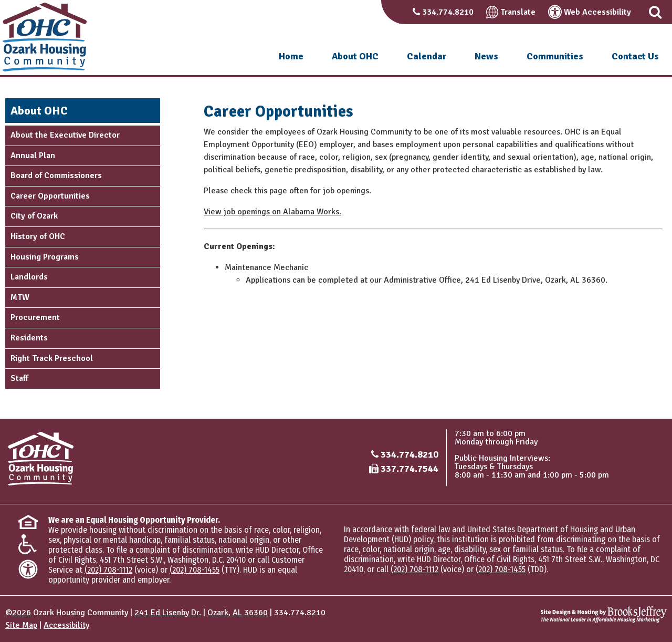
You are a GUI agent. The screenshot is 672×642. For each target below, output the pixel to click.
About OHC (355, 56)
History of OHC (38, 236)
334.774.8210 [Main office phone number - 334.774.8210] (409, 454)
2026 (22, 613)
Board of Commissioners (56, 175)
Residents (29, 338)
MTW (20, 297)
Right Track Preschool (52, 358)
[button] (655, 12)
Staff (19, 378)
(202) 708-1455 (195, 570)
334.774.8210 (448, 12)
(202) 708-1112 (108, 570)
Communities (555, 56)
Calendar (427, 56)
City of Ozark (34, 216)
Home (291, 56)
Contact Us (635, 56)
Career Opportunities (50, 196)
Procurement (35, 317)
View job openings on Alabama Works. (272, 212)
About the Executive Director (65, 135)
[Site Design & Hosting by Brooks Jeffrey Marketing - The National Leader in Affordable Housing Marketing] (604, 614)
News (486, 56)
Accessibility (66, 625)
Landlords (29, 277)
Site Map (21, 625)
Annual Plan (33, 156)
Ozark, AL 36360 (238, 613)
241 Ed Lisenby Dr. (168, 613)
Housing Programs (45, 257)
